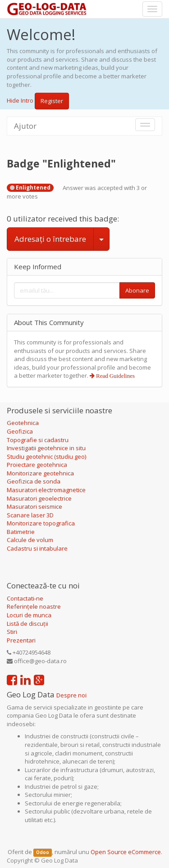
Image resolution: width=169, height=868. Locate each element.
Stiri (12, 632)
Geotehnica (23, 423)
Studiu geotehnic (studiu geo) (46, 457)
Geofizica (20, 431)
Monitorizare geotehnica (41, 473)
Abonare (137, 290)
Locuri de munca (29, 615)
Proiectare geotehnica (38, 465)
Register (52, 101)
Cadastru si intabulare (37, 548)
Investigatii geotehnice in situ (46, 448)
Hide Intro (20, 100)
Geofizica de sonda (34, 481)
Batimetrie (21, 532)
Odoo (43, 852)
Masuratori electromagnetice (46, 490)
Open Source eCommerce (126, 852)
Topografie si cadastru (38, 440)
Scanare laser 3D (30, 515)
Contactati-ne (25, 598)
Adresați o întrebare (50, 239)
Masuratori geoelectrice (40, 498)
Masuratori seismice (34, 506)
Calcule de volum (30, 540)
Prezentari (21, 640)
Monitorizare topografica (41, 523)
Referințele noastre (34, 606)
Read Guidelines (115, 376)
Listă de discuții (27, 624)
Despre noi (71, 695)
